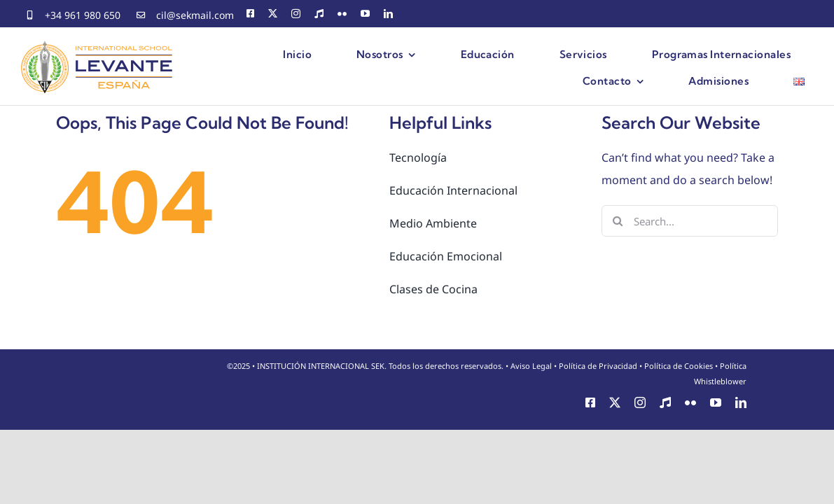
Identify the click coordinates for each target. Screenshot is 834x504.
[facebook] (250, 14)
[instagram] (296, 14)
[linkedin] (388, 14)
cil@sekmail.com (195, 15)
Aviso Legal (531, 366)
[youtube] (365, 14)
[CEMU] (319, 14)
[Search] (617, 221)
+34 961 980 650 (83, 15)
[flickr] (342, 14)
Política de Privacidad (598, 366)
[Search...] (690, 221)
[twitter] (273, 14)
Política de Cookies (679, 366)
